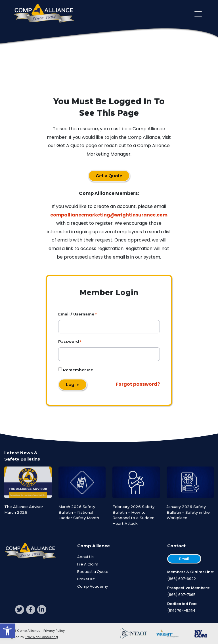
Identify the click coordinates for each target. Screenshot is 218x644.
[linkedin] (42, 610)
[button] (7, 631)
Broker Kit (86, 579)
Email (184, 559)
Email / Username (76, 314)
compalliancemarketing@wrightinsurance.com (109, 215)
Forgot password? (138, 384)
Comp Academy (93, 586)
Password (69, 341)
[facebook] (31, 610)
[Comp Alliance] (44, 14)
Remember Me (76, 370)
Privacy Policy (54, 631)
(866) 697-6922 (182, 579)
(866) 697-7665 (181, 595)
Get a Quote (109, 176)
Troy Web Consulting (41, 637)
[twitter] (20, 610)
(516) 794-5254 (181, 611)
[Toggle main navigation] (198, 14)
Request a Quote (93, 572)
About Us (85, 557)
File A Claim (88, 564)
